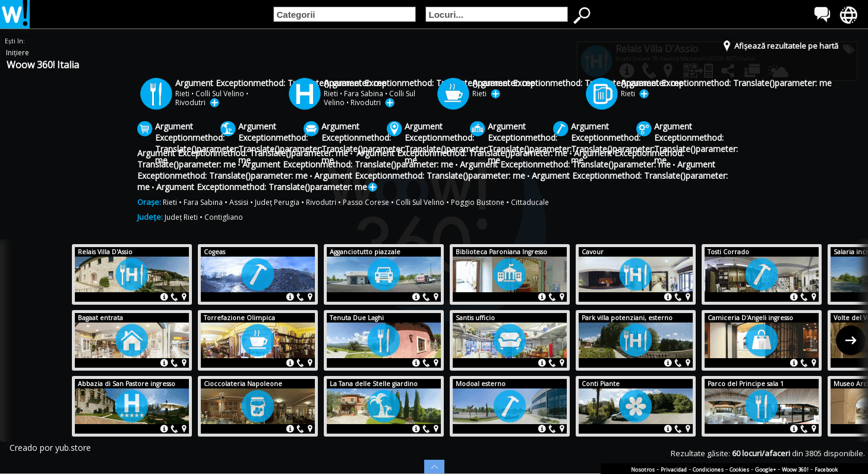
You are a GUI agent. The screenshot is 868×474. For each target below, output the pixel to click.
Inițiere (18, 53)
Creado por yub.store (50, 448)
